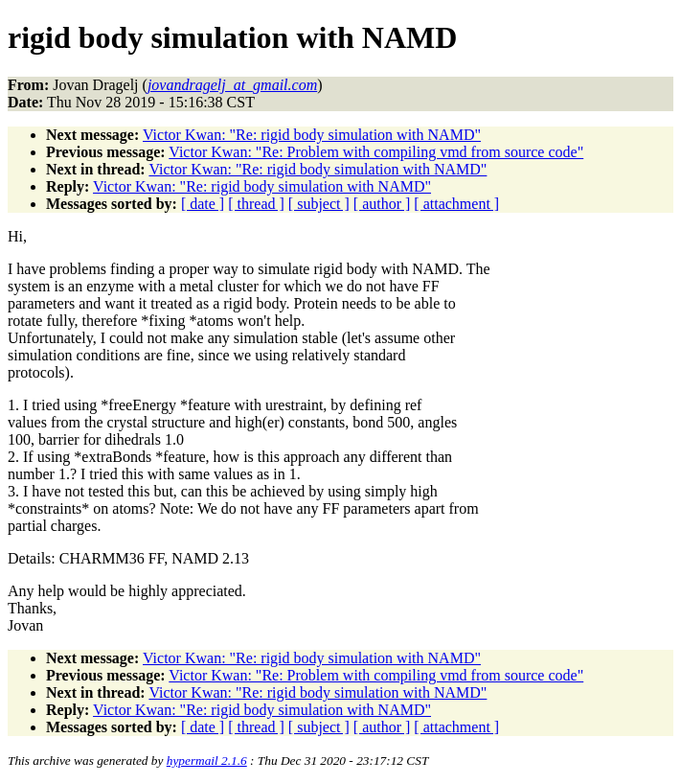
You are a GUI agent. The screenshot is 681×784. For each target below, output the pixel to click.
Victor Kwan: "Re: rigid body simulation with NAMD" (312, 135)
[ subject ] (319, 204)
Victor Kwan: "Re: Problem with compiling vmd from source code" (376, 152)
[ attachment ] (456, 204)
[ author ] (382, 204)
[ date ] (203, 204)
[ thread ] (256, 204)
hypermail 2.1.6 (207, 761)
